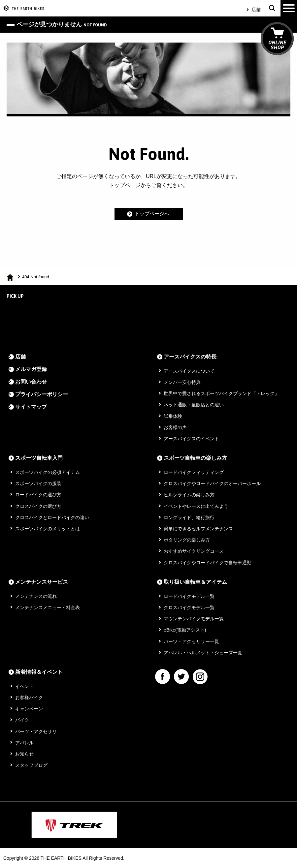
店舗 (256, 10)
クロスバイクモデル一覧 (189, 607)
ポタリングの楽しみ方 (187, 540)
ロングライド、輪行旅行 (189, 517)
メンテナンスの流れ (36, 596)
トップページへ (152, 214)
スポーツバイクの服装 (38, 483)
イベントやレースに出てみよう (196, 506)
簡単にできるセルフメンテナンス (198, 529)
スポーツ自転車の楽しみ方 (195, 458)
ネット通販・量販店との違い (194, 405)
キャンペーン (29, 709)
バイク (22, 720)
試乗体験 (173, 416)
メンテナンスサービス (42, 582)
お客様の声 (175, 427)
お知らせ (24, 754)
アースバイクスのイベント (191, 439)
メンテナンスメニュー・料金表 (48, 607)
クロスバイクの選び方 (38, 506)
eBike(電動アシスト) (185, 630)
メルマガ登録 (31, 369)
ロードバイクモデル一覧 (189, 596)
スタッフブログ (31, 765)
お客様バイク (29, 697)
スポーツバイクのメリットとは (48, 529)
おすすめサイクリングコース (194, 551)
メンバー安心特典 (182, 382)
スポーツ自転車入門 (39, 458)
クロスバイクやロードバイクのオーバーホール (212, 483)
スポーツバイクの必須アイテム (48, 472)
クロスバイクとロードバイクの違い (52, 517)
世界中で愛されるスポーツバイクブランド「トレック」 (221, 393)
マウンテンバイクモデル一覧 (194, 619)
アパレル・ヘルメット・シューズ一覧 (203, 653)
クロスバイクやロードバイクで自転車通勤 (208, 563)
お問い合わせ (31, 382)
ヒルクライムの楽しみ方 (189, 495)
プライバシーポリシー (42, 394)
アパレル (24, 743)
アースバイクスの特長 (190, 357)
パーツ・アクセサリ (36, 731)
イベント (24, 686)
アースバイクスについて (189, 371)
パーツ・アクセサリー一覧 (191, 641)
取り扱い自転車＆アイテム (195, 582)
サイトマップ (31, 407)
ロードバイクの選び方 (38, 495)
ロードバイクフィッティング (194, 472)
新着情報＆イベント (39, 672)
